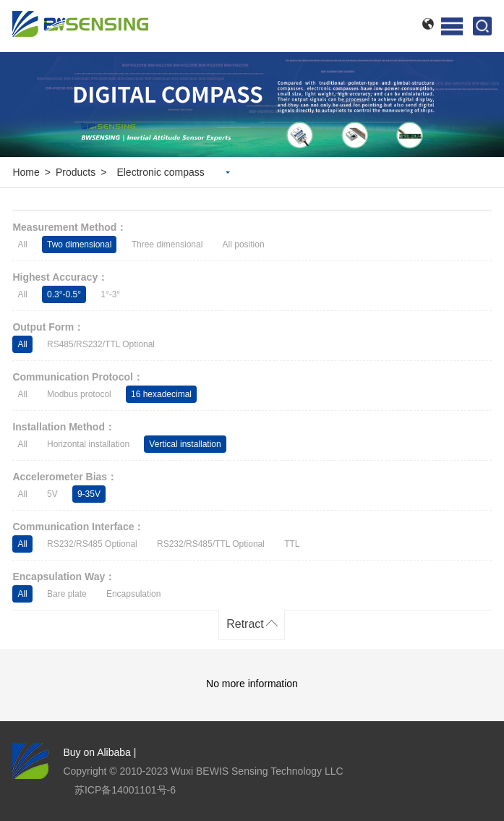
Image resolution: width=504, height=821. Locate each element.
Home (26, 172)
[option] (252, 105)
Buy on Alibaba (97, 752)
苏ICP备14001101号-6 (125, 790)
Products (76, 172)
